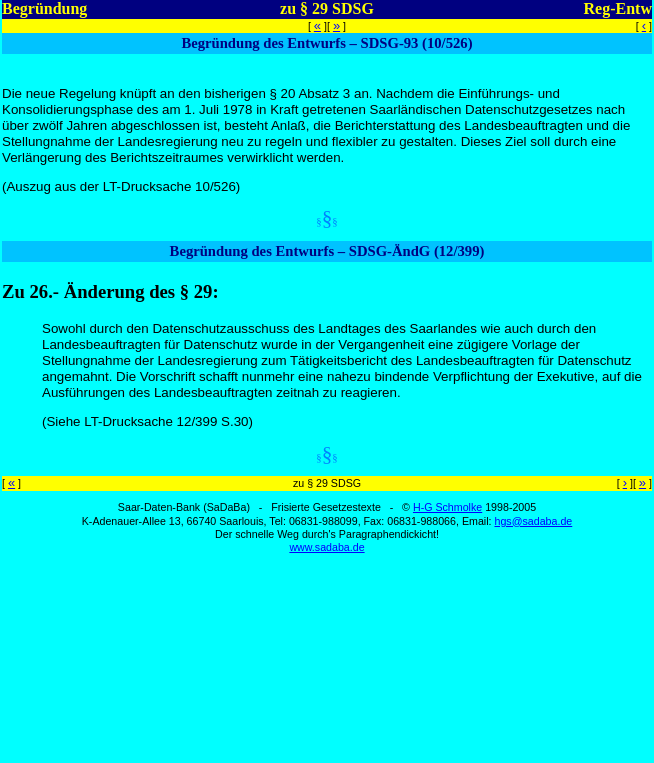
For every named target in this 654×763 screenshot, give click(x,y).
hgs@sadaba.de (533, 521)
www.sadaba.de (326, 547)
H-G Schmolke (447, 507)
